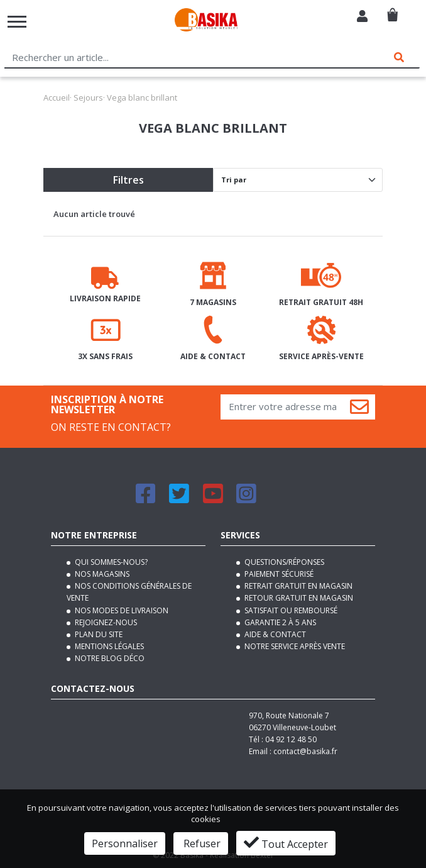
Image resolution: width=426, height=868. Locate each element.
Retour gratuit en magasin (298, 598)
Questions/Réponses (283, 562)
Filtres (128, 180)
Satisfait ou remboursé (290, 610)
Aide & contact (274, 634)
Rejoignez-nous (105, 622)
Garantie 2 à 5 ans (279, 622)
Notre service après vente (294, 646)
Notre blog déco (109, 658)
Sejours (88, 97)
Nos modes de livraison (121, 610)
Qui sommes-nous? (110, 562)
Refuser (201, 843)
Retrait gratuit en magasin (298, 586)
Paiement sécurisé (278, 574)
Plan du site (98, 634)
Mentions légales (108, 646)
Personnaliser (125, 843)
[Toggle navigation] (17, 22)
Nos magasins (101, 574)
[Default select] (298, 180)
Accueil (57, 97)
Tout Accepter (286, 843)
